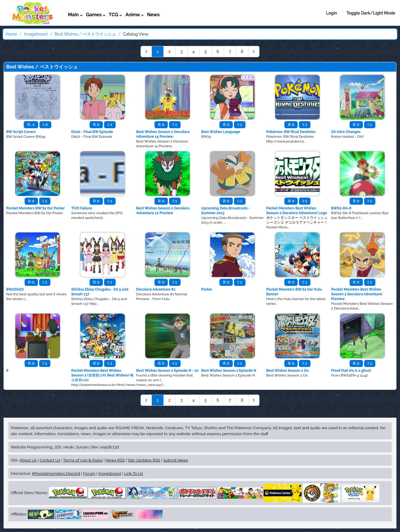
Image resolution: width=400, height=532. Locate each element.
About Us (28, 460)
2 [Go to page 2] (170, 52)
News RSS (115, 460)
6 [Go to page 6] (218, 52)
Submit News (176, 460)
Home (11, 34)
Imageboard (36, 34)
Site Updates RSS (144, 460)
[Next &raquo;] (254, 52)
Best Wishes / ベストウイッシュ (85, 34)
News (153, 15)
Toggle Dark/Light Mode (371, 13)
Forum (89, 473)
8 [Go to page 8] (242, 52)
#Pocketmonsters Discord (56, 473)
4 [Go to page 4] (194, 52)
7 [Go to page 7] (230, 52)
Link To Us (133, 473)
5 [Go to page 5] (206, 52)
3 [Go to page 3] (181, 52)
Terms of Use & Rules (83, 460)
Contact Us (50, 460)
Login (332, 13)
